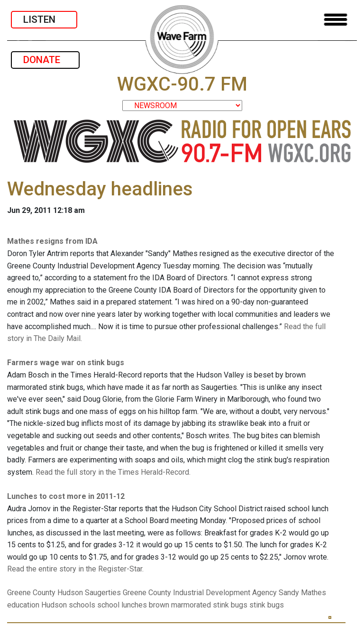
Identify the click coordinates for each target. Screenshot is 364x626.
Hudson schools (68, 605)
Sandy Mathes (302, 593)
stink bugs (267, 605)
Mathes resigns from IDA (52, 241)
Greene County (31, 593)
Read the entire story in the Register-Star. (75, 569)
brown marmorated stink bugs (198, 605)
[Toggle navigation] (336, 20)
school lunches (122, 605)
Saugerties (103, 593)
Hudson (70, 593)
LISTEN (44, 19)
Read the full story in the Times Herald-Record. (113, 472)
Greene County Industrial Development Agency (200, 593)
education (23, 605)
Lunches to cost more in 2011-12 (66, 496)
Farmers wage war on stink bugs (66, 363)
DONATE (45, 60)
